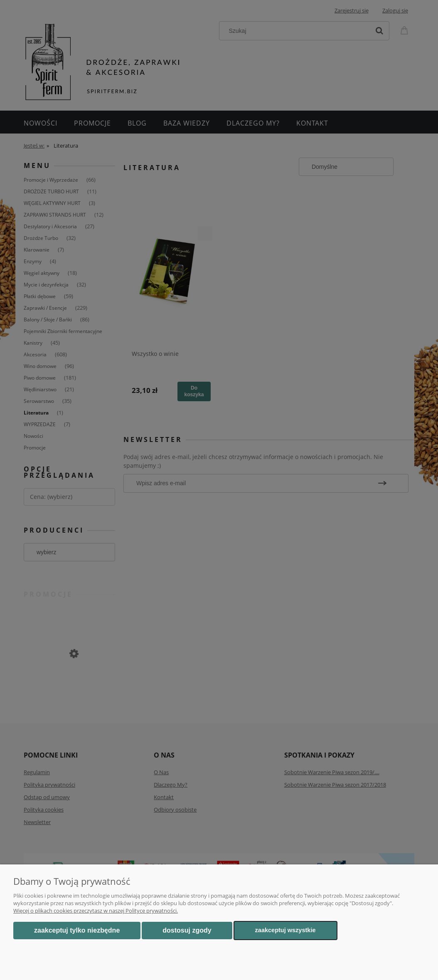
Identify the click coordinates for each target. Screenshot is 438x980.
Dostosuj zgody (187, 930)
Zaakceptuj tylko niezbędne (77, 930)
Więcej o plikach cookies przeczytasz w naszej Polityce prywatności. (96, 911)
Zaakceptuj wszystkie (285, 930)
